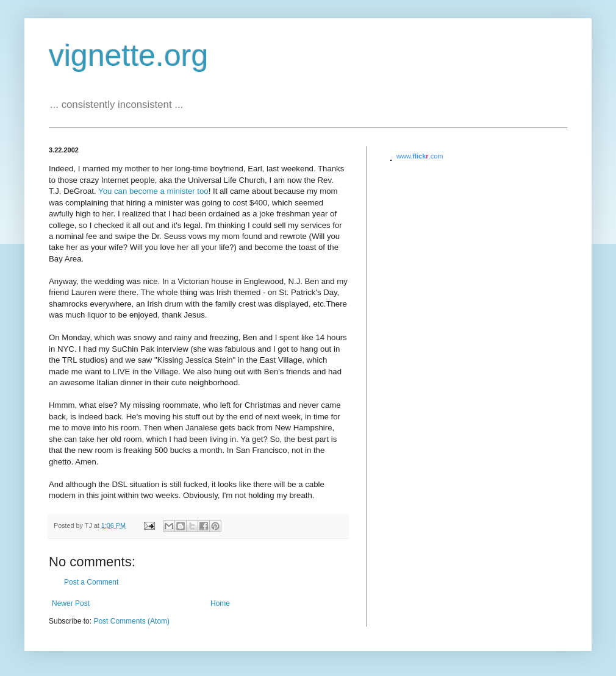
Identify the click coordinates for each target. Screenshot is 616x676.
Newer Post (71, 603)
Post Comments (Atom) (131, 621)
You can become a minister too (153, 191)
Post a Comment (91, 582)
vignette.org (128, 55)
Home (220, 603)
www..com (420, 156)
